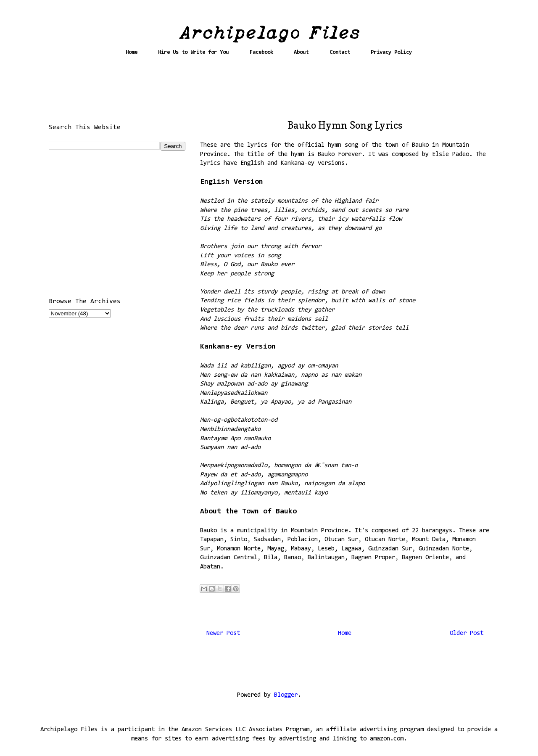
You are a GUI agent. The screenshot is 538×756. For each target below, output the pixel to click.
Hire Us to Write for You (193, 52)
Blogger (286, 695)
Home (132, 52)
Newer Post (223, 633)
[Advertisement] (269, 91)
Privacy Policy (391, 52)
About (301, 52)
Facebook (261, 52)
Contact (340, 52)
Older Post (467, 633)
